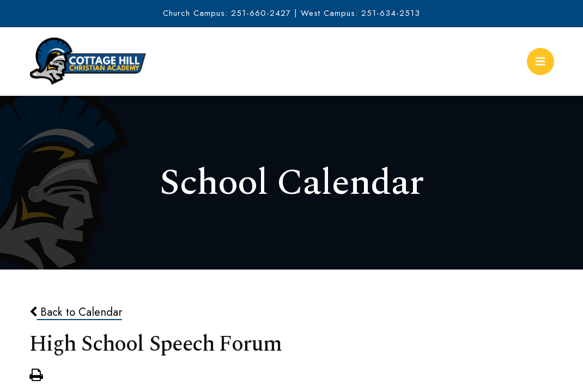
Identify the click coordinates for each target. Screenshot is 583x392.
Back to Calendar (76, 312)
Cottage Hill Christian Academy (88, 62)
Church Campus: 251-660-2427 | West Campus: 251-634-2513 (291, 13)
